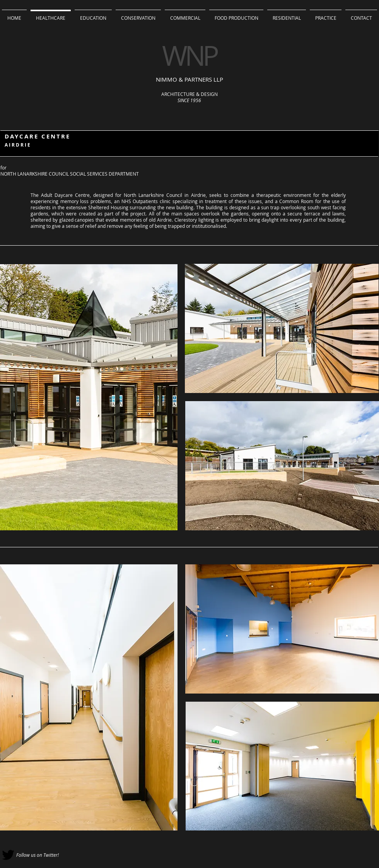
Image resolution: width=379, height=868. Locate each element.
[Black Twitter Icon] (8, 855)
